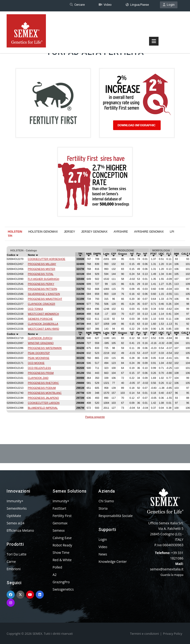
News (103, 554)
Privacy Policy (173, 634)
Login (169, 6)
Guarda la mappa (172, 575)
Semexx (59, 530)
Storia (103, 508)
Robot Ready (62, 545)
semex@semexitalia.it (167, 569)
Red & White (62, 560)
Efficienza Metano (20, 530)
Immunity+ (15, 501)
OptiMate (14, 516)
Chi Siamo (106, 501)
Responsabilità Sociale (115, 516)
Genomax (60, 523)
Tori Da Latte (17, 554)
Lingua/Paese (137, 6)
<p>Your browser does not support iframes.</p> (95, 329)
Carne (11, 562)
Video (105, 6)
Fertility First (62, 516)
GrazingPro (61, 582)
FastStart (59, 508)
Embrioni (14, 569)
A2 (55, 575)
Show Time (61, 552)
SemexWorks (17, 508)
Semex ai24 (15, 523)
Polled (57, 567)
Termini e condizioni (145, 634)
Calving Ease (62, 538)
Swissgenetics (63, 589)
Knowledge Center (113, 562)
